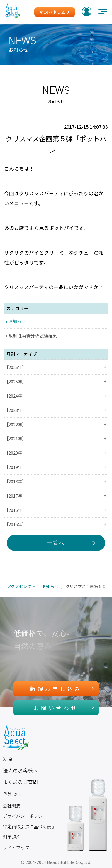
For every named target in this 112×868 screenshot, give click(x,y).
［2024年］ (56, 396)
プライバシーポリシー (25, 816)
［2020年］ (56, 453)
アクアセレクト (21, 586)
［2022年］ (56, 424)
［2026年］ (56, 367)
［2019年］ (56, 467)
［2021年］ (56, 438)
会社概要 (12, 805)
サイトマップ (16, 847)
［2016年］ (56, 510)
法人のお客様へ (20, 770)
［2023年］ (56, 410)
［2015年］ (56, 524)
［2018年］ (56, 481)
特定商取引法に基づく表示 (29, 826)
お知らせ (17, 321)
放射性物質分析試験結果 (33, 336)
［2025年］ (56, 381)
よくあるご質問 (20, 782)
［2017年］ (56, 496)
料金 (8, 759)
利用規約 (12, 837)
